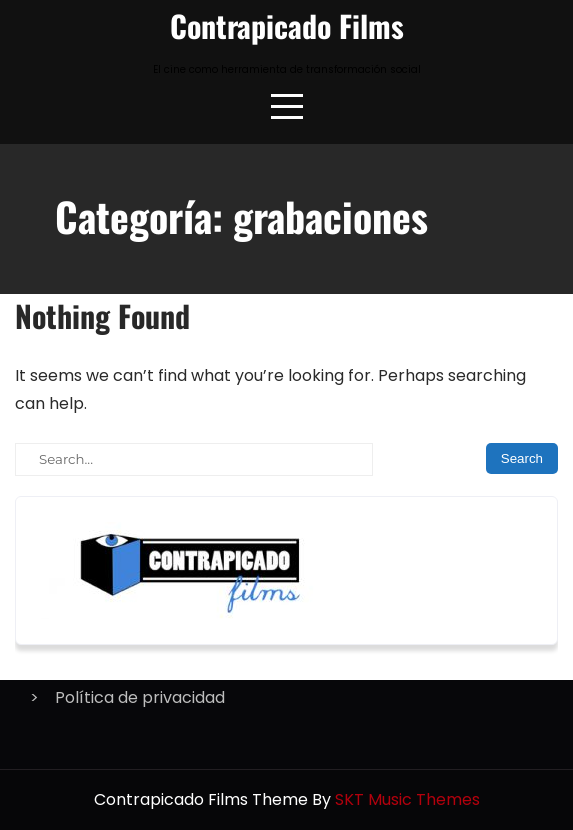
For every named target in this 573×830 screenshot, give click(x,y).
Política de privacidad (140, 697)
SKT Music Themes (407, 799)
